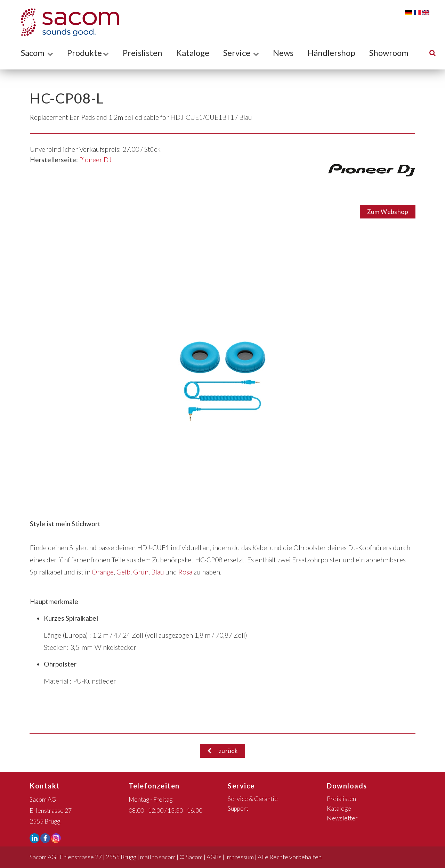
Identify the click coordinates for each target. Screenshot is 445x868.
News (283, 53)
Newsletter (342, 818)
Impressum (240, 857)
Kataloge (193, 53)
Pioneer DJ (95, 160)
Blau (158, 572)
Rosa (185, 572)
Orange (103, 572)
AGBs (214, 857)
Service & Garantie (253, 799)
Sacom (37, 53)
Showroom (389, 53)
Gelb (123, 572)
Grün (141, 572)
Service (241, 53)
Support (238, 808)
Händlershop (331, 53)
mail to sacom (158, 857)
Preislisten (143, 53)
